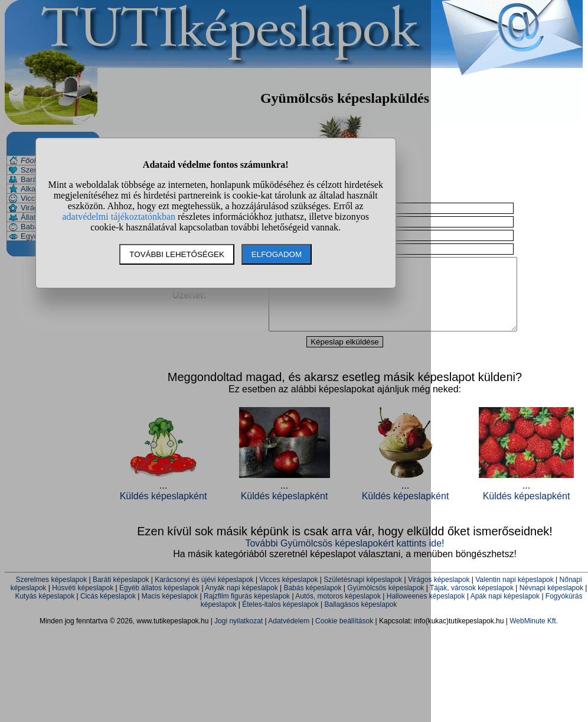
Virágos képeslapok (439, 594)
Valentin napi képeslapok (514, 594)
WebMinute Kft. (534, 635)
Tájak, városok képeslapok (472, 602)
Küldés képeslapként (527, 510)
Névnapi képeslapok (551, 602)
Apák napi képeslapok (505, 610)
